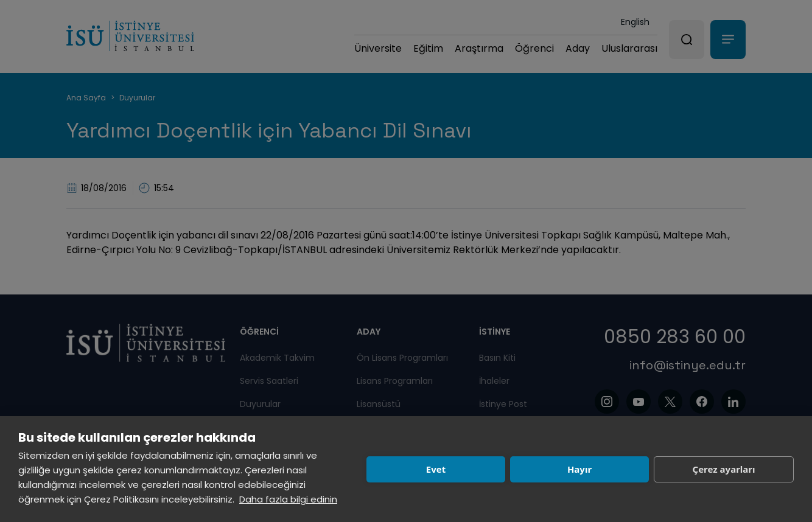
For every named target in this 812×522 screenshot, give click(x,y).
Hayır (579, 469)
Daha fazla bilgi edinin (288, 499)
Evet (436, 469)
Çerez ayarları (724, 469)
